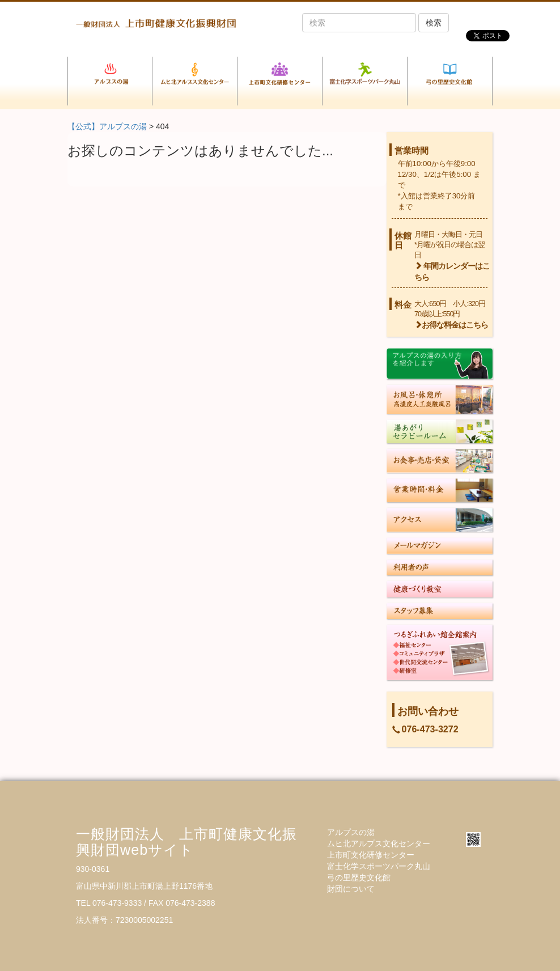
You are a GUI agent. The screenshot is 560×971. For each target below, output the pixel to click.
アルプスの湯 (351, 832)
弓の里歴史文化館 (359, 877)
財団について (351, 889)
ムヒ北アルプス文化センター (379, 843)
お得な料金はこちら (451, 325)
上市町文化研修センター (371, 855)
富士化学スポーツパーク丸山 (379, 866)
